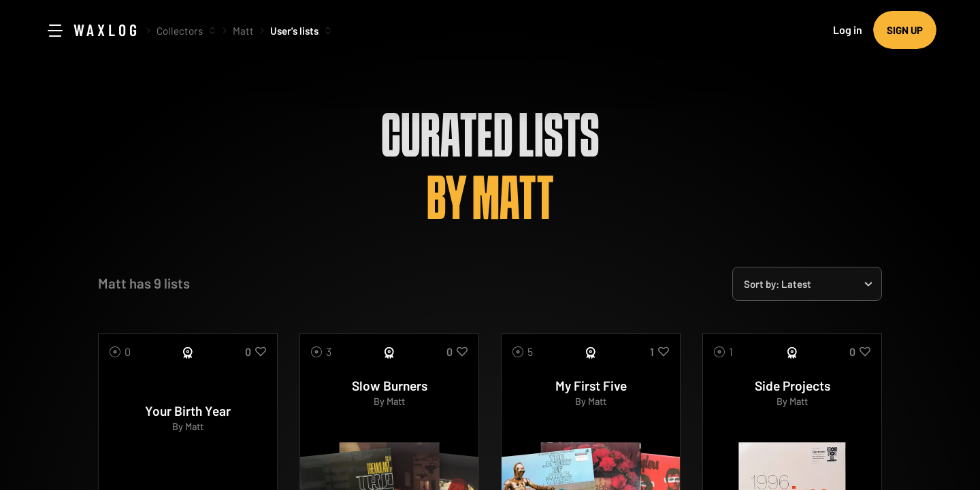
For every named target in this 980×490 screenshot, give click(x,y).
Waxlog (107, 30)
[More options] (212, 31)
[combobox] (807, 284)
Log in (848, 30)
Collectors (180, 31)
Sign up (905, 30)
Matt (243, 31)
